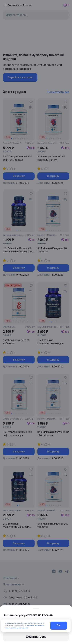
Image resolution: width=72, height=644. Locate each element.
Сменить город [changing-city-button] (36, 637)
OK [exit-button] (58, 626)
